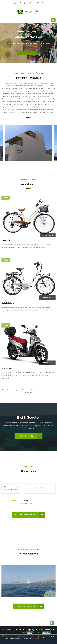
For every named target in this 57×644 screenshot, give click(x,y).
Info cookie (36, 638)
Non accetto (46, 632)
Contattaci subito (30, 436)
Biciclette (6, 241)
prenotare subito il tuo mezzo (44, 110)
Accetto (29, 632)
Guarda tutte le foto (30, 606)
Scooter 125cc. (8, 368)
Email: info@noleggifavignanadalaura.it (29, 3)
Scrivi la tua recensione (30, 515)
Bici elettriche (8, 303)
